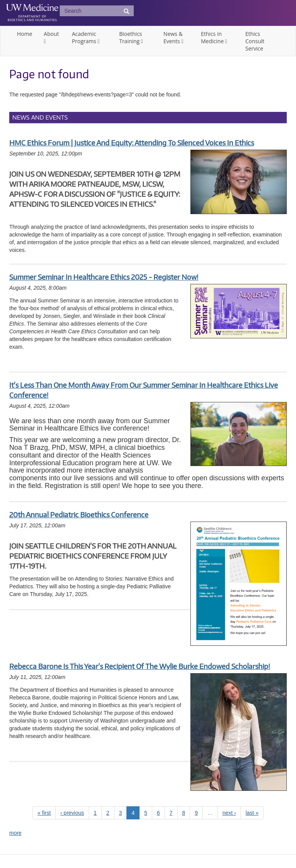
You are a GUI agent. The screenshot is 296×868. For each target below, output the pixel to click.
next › (229, 813)
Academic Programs (85, 37)
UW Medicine (32, 8)
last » (252, 813)
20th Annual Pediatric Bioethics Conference (79, 514)
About (51, 34)
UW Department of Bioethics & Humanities (32, 17)
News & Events (173, 37)
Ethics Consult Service (255, 41)
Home (25, 34)
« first (44, 813)
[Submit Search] (126, 11)
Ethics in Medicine (213, 37)
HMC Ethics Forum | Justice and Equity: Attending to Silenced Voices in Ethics (132, 143)
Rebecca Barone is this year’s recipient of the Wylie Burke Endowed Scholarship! (140, 666)
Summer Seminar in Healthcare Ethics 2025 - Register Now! (104, 277)
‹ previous (72, 813)
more (15, 833)
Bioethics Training (130, 37)
